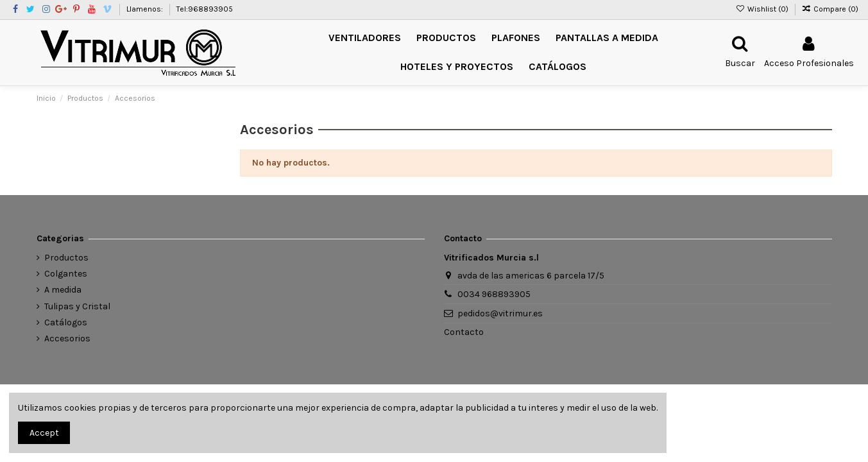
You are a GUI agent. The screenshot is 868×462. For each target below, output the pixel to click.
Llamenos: (146, 9)
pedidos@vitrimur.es (500, 313)
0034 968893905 (494, 294)
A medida (63, 290)
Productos (66, 258)
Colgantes (66, 274)
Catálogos (66, 322)
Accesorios (67, 338)
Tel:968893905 (205, 9)
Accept (44, 433)
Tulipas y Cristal (77, 306)
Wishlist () (762, 9)
